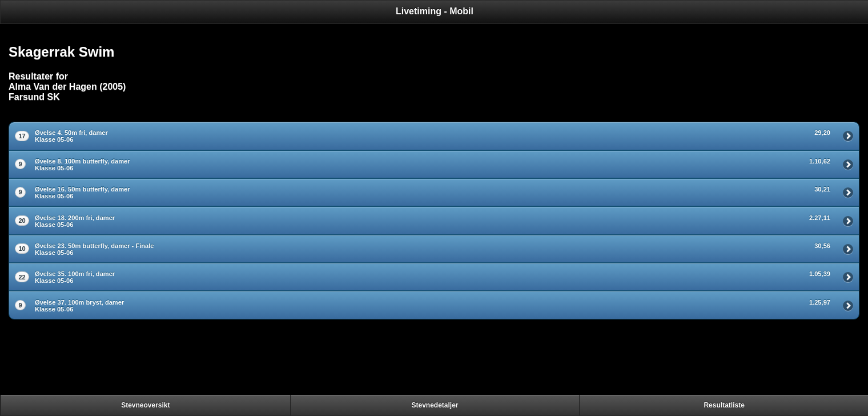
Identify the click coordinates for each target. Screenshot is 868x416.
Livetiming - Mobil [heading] (435, 11)
